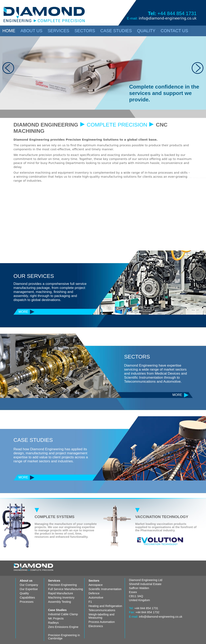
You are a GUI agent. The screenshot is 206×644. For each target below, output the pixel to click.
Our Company (29, 585)
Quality (24, 593)
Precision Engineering (62, 585)
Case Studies (57, 610)
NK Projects (56, 618)
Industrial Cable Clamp (63, 614)
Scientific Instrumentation (105, 589)
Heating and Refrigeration (105, 606)
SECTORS (85, 31)
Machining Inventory (61, 598)
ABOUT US (31, 31)
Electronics (96, 626)
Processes (27, 602)
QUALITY (146, 31)
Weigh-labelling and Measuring (101, 616)
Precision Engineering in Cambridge (64, 637)
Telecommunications (102, 610)
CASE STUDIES (116, 31)
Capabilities (27, 598)
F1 (90, 602)
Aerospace (96, 585)
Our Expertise (29, 589)
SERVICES (58, 31)
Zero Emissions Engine (63, 627)
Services (54, 581)
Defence (94, 593)
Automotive (96, 598)
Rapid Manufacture (61, 593)
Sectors (94, 581)
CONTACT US (175, 31)
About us (26, 581)
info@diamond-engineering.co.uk (168, 18)
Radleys (53, 623)
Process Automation (102, 622)
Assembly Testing (60, 602)
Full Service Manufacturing (66, 589)
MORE (23, 312)
